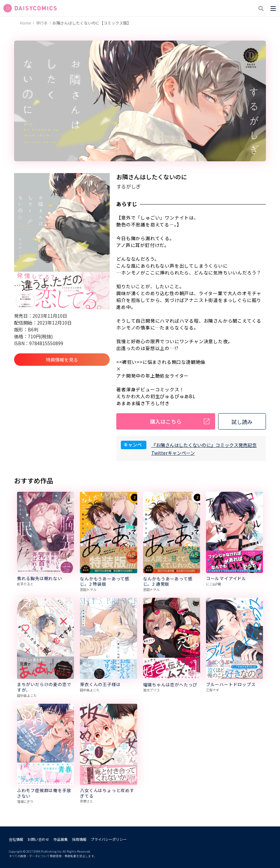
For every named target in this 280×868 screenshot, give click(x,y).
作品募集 (61, 839)
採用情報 (79, 839)
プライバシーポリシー (109, 839)
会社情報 (16, 839)
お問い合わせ (38, 839)
